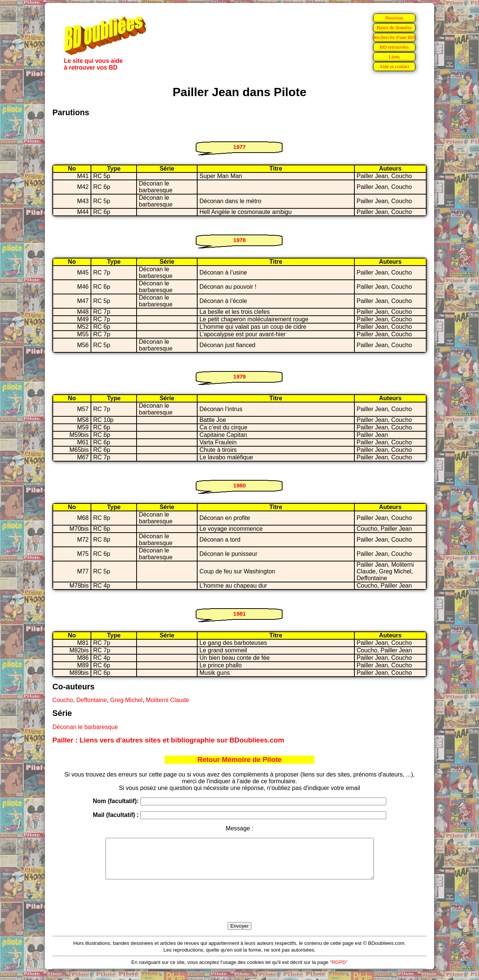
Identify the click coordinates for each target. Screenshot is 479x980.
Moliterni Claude (168, 700)
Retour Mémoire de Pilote (240, 759)
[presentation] (239, 909)
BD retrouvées (394, 47)
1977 (239, 147)
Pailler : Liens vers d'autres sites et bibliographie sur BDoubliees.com (168, 740)
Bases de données (394, 27)
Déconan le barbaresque (85, 727)
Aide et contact (394, 66)
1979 (239, 376)
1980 (239, 485)
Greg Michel (126, 700)
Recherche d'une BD (394, 37)
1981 (239, 614)
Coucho (63, 700)
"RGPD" (339, 970)
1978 (239, 240)
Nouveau (394, 18)
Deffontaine (92, 700)
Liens (394, 57)
